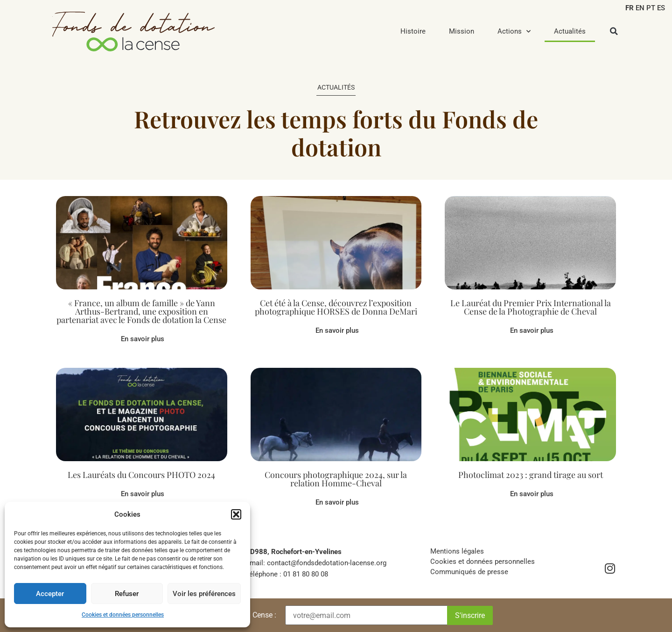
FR (630, 8)
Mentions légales (457, 551)
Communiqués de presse (469, 572)
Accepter (50, 594)
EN (640, 8)
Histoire (413, 31)
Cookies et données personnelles (123, 615)
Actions (514, 32)
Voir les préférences (204, 594)
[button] (236, 514)
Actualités (570, 31)
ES (661, 8)
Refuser (127, 594)
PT (651, 8)
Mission (462, 31)
